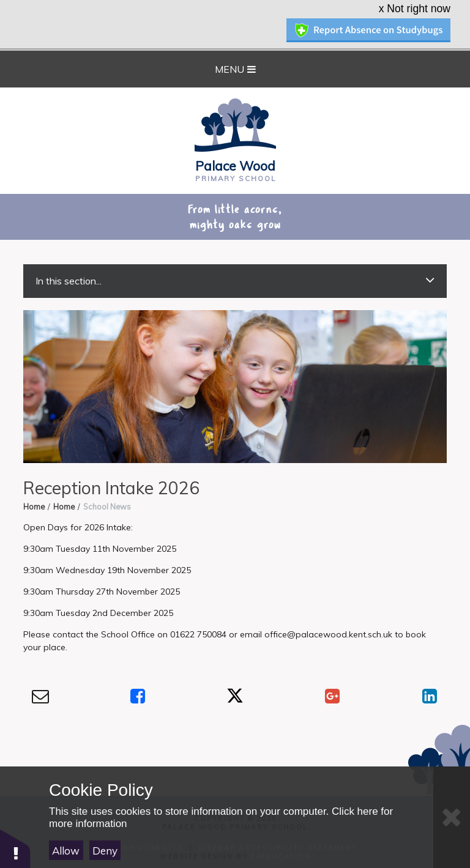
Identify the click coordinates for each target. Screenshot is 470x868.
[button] (15, 848)
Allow (66, 851)
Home (34, 491)
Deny (105, 851)
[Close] (452, 817)
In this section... (235, 265)
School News (107, 491)
